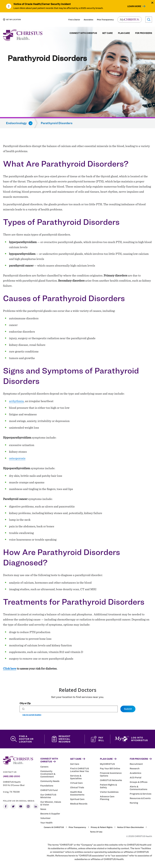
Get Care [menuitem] (107, 33)
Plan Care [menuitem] (124, 33)
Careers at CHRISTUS (54, 827)
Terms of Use (96, 832)
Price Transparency (105, 20)
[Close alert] (152, 3)
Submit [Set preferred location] (128, 709)
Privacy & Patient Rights (102, 827)
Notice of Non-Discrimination (131, 827)
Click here (10, 668)
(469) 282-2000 (12, 776)
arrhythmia (16, 401)
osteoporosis (17, 458)
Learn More (134, 6)
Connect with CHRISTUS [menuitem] (83, 33)
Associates (88, 20)
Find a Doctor (74, 20)
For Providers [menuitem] (144, 33)
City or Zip (25, 703)
